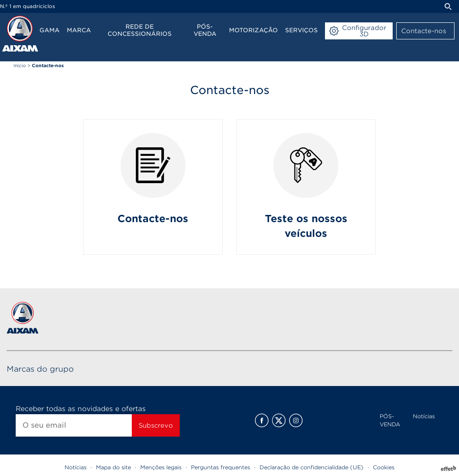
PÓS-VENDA (390, 420)
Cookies (384, 467)
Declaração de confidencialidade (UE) (312, 467)
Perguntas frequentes (221, 467)
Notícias (424, 416)
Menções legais (161, 467)
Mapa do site (113, 467)
